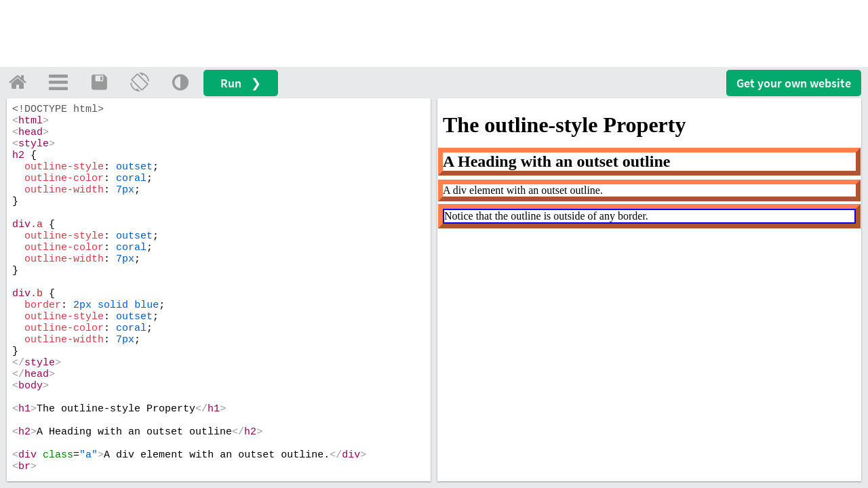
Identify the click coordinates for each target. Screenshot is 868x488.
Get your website (794, 83)
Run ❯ (241, 83)
